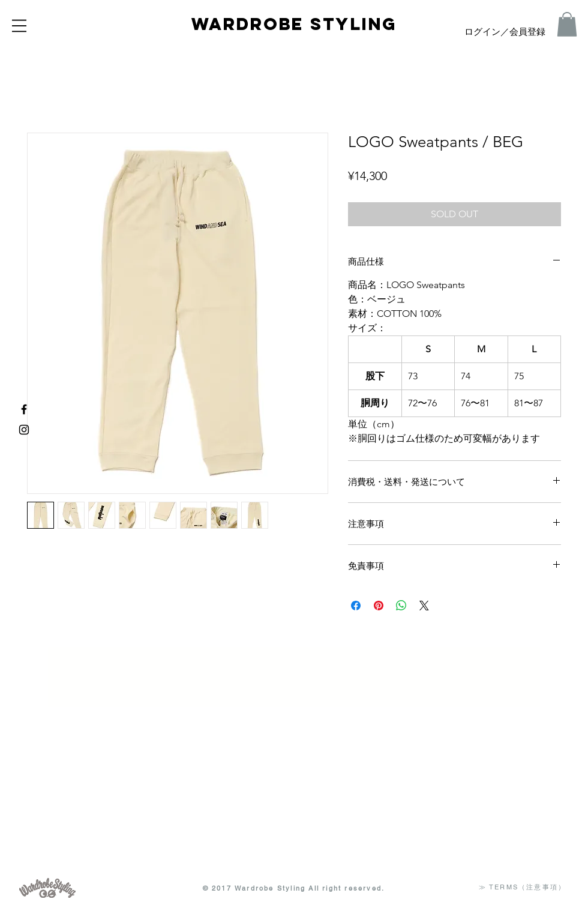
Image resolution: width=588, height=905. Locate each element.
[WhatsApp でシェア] (401, 606)
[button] (19, 26)
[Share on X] (424, 606)
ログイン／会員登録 (505, 32)
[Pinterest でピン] (379, 606)
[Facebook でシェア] (356, 606)
